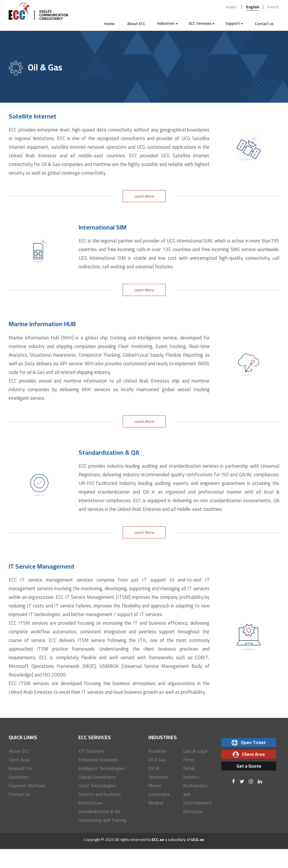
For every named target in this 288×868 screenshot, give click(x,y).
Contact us (264, 24)
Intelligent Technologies (102, 768)
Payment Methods (27, 785)
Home (109, 24)
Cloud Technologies (97, 785)
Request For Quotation (21, 773)
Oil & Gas (157, 760)
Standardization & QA (99, 811)
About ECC (136, 24)
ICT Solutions (91, 751)
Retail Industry (191, 773)
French (273, 7)
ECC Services (202, 23)
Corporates (159, 794)
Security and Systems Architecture (100, 798)
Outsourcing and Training (102, 820)
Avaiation (158, 751)
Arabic (231, 7)
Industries (168, 23)
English (253, 7)
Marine (155, 785)
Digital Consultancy (97, 777)
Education (193, 811)
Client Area (19, 760)
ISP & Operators (158, 773)
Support (234, 23)
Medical (156, 803)
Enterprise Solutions (98, 760)
